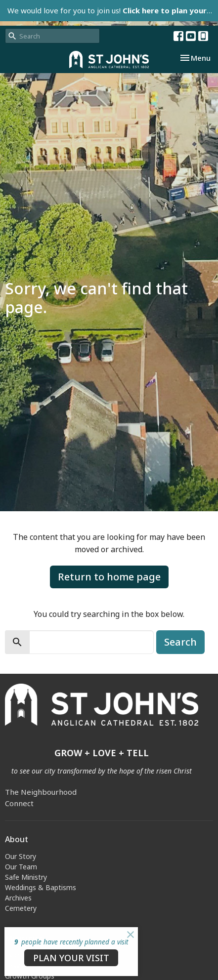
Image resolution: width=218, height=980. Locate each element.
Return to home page (109, 577)
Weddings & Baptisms (41, 887)
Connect (19, 803)
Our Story (21, 856)
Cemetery (21, 908)
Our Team (21, 867)
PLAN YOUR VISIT (71, 958)
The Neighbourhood (41, 792)
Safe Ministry (26, 877)
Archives (18, 898)
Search (180, 642)
